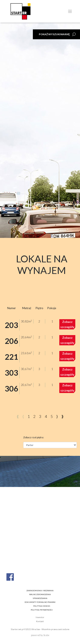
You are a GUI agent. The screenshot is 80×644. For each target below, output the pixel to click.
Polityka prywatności (42, 610)
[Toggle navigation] (70, 11)
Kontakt (40, 621)
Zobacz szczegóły (67, 324)
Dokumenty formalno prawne (40, 602)
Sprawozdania (40, 598)
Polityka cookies (42, 606)
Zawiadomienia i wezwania (40, 591)
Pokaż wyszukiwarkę (54, 34)
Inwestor (40, 617)
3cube (46, 635)
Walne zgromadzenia (40, 594)
